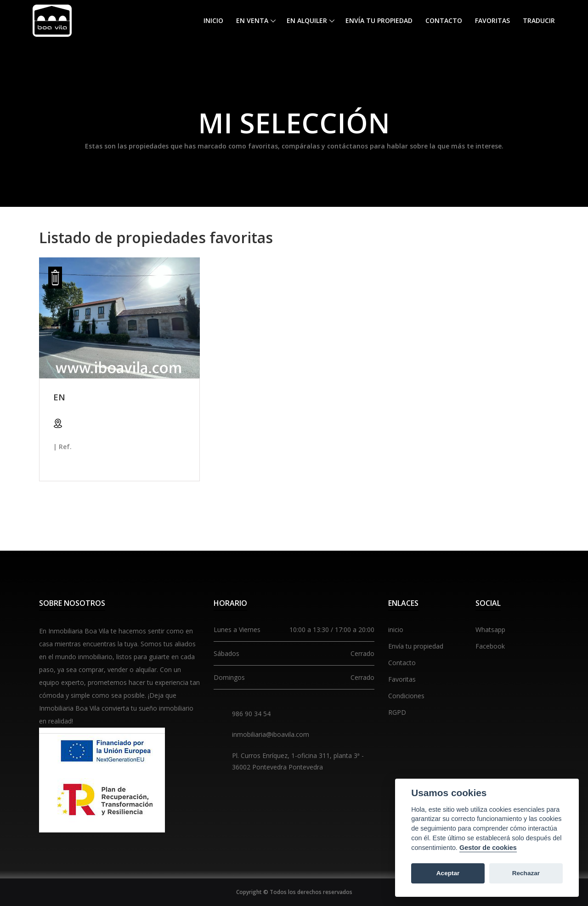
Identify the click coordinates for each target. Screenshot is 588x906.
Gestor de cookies (488, 848)
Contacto (444, 20)
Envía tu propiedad (379, 20)
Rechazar (526, 873)
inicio (396, 630)
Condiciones (406, 696)
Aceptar (448, 873)
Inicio (213, 20)
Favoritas (492, 20)
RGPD (397, 712)
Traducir (539, 20)
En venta (252, 20)
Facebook (490, 646)
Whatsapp (490, 630)
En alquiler (307, 20)
